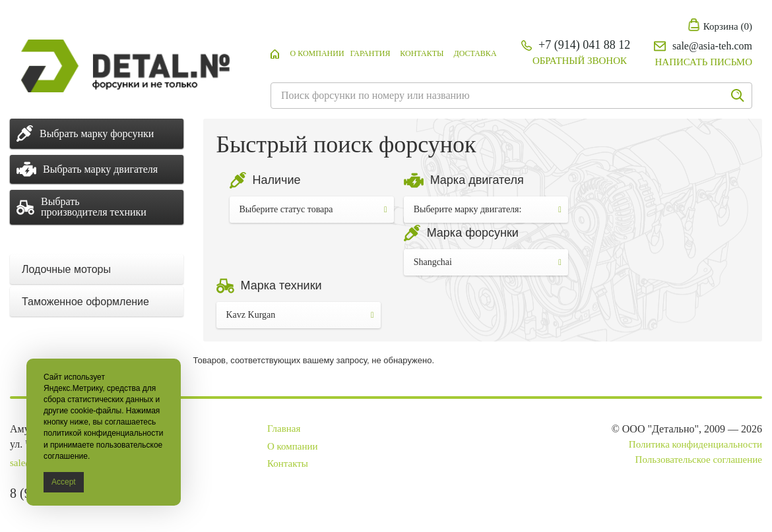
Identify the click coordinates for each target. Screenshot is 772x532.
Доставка (475, 53)
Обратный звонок (580, 61)
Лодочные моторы (66, 269)
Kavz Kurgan (300, 315)
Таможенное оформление (85, 302)
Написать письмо (704, 62)
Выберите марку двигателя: (488, 209)
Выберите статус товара (313, 209)
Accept (64, 482)
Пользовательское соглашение (699, 459)
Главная (284, 429)
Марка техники (281, 285)
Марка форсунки (473, 233)
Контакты (422, 53)
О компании (317, 53)
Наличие (277, 180)
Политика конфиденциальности (695, 444)
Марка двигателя (477, 180)
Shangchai (488, 262)
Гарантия (370, 53)
